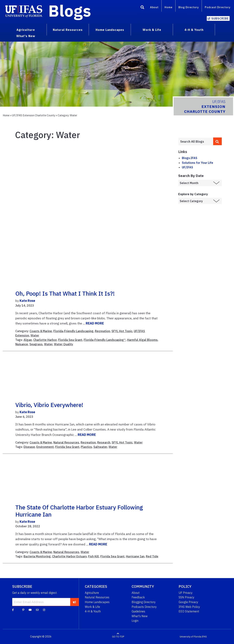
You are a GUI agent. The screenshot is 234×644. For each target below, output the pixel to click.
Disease (29, 447)
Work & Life (92, 607)
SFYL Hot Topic (122, 331)
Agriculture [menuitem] (26, 30)
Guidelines (138, 611)
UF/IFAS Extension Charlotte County (34, 115)
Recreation (102, 331)
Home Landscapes (97, 602)
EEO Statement (189, 611)
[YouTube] (30, 610)
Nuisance (22, 344)
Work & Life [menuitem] (152, 30)
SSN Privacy (186, 597)
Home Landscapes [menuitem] (110, 30)
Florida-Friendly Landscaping (73, 331)
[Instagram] (44, 610)
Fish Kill (94, 556)
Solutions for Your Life (198, 163)
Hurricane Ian (135, 556)
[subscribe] (74, 602)
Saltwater (100, 447)
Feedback (138, 597)
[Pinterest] (23, 610)
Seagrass (36, 344)
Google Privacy (188, 602)
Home (168, 7)
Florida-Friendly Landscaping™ (105, 340)
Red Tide (152, 556)
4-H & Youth (93, 611)
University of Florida (190, 637)
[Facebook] (13, 610)
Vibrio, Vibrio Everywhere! (49, 405)
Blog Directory (189, 7)
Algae (28, 340)
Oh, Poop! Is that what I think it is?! (65, 293)
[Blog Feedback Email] (37, 610)
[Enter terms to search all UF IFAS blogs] (196, 142)
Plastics (86, 447)
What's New (140, 616)
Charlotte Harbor (45, 340)
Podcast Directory (218, 7)
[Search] (142, 8)
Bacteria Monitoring (37, 556)
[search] (218, 141)
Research (104, 442)
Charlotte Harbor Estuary (69, 556)
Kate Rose (27, 301)
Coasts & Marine (41, 331)
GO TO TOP (118, 637)
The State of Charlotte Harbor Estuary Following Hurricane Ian (79, 511)
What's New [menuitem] (26, 36)
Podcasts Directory (144, 607)
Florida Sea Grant (70, 340)
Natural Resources (66, 442)
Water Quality (64, 344)
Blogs (70, 11)
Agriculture (92, 593)
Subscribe (220, 18)
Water (35, 335)
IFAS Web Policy (189, 607)
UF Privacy (186, 593)
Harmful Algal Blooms (142, 340)
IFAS (204, 637)
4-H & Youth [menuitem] (194, 30)
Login (135, 621)
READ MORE (95, 323)
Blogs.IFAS (190, 158)
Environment (45, 447)
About (154, 7)
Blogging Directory (144, 602)
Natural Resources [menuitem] (68, 30)
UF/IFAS (187, 167)
